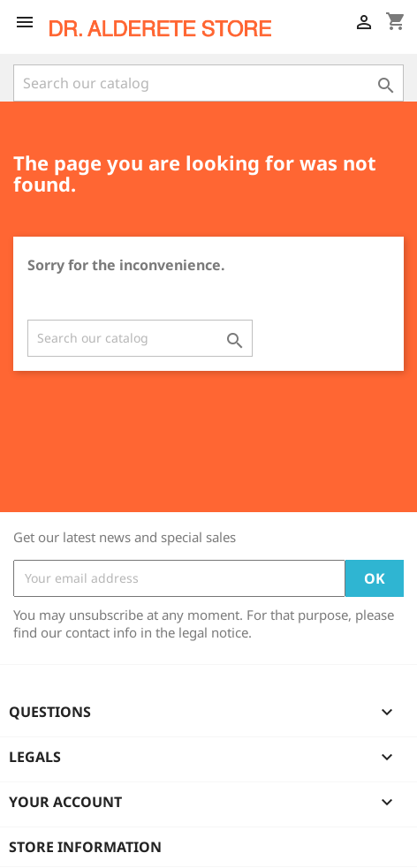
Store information (85, 847)
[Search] (208, 83)
